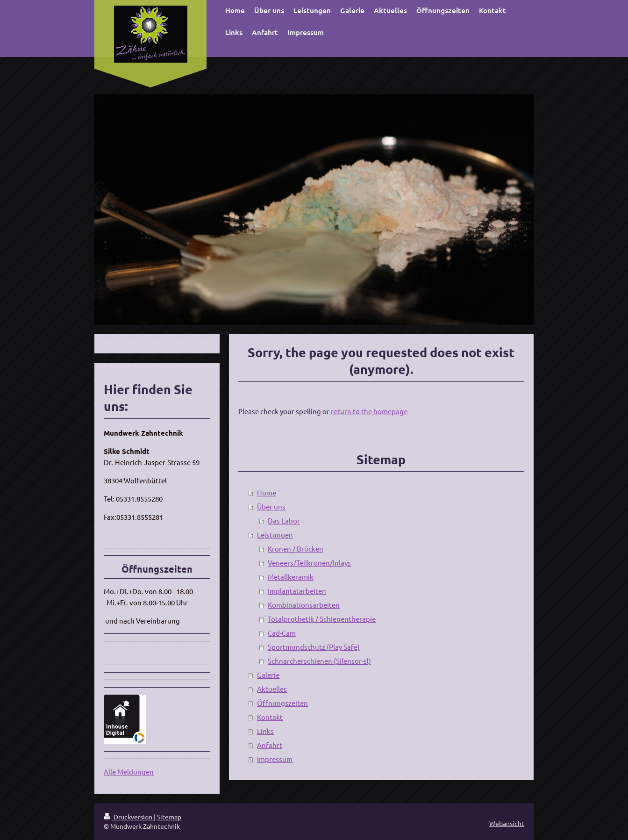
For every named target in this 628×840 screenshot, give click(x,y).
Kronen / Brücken (296, 549)
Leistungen (275, 535)
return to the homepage (369, 411)
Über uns (271, 506)
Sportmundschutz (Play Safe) (314, 647)
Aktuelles (272, 689)
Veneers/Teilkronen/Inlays (309, 563)
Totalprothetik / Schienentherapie (322, 619)
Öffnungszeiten (282, 703)
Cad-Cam (282, 633)
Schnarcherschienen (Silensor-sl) (319, 661)
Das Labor (284, 521)
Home (267, 492)
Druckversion (129, 817)
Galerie (268, 675)
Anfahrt (270, 745)
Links (265, 731)
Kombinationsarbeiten (304, 605)
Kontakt (270, 717)
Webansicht (507, 823)
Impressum (275, 759)
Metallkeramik (291, 577)
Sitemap (169, 817)
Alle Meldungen (129, 772)
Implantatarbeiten (297, 591)
